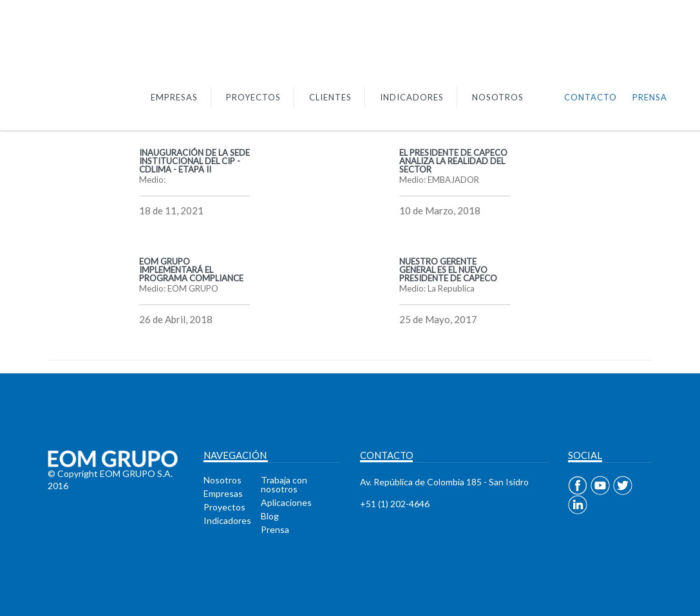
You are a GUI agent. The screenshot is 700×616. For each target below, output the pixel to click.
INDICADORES (412, 97)
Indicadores (227, 520)
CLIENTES (330, 97)
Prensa (275, 529)
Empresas (223, 493)
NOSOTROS (498, 97)
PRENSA (650, 97)
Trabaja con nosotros (284, 484)
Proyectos (224, 507)
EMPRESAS (174, 97)
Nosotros (222, 480)
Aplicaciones (286, 502)
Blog (270, 516)
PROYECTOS (253, 97)
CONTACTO (591, 97)
